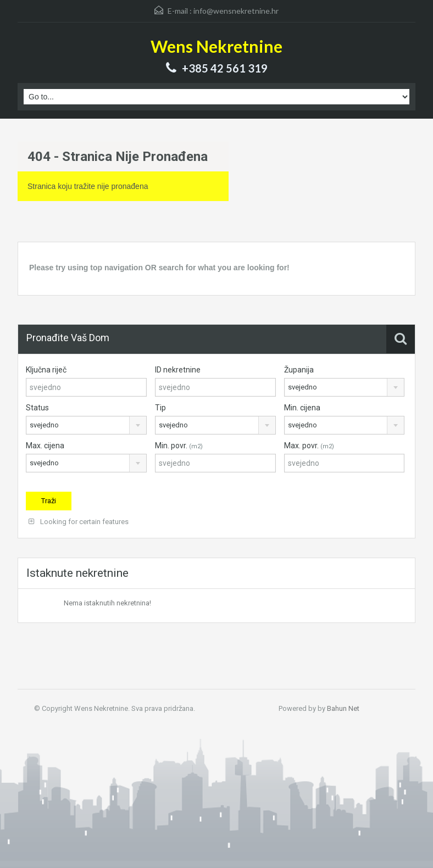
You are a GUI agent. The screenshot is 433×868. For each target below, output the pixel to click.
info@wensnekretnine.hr (236, 11)
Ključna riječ (46, 370)
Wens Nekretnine (216, 46)
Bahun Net (343, 708)
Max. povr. (309, 446)
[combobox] (345, 387)
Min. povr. (179, 446)
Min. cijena (302, 408)
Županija (299, 370)
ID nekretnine (178, 370)
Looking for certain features (79, 522)
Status (37, 408)
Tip (160, 408)
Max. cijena (45, 446)
